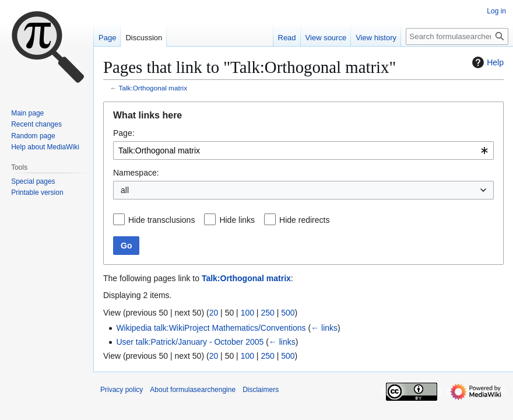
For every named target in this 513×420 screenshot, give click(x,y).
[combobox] (303, 150)
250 (267, 313)
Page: (124, 133)
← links (324, 328)
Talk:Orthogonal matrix (153, 88)
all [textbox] (125, 190)
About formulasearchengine (193, 390)
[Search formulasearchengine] (457, 36)
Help (486, 62)
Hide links (237, 220)
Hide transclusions (161, 220)
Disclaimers (261, 390)
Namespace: (136, 173)
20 (214, 313)
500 (288, 313)
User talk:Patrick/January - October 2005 (190, 342)
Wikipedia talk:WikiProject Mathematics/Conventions (211, 328)
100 (247, 313)
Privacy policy (122, 390)
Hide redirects (304, 220)
